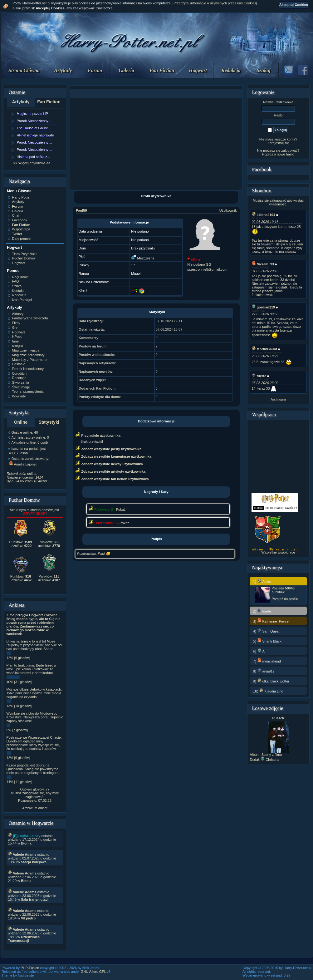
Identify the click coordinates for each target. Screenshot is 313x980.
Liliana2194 (264, 215)
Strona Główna (24, 70)
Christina (270, 760)
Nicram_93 (263, 264)
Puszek (278, 718)
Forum (95, 70)
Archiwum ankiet (35, 808)
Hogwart (198, 70)
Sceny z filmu (272, 755)
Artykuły (63, 70)
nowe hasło (286, 154)
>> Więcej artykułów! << (32, 163)
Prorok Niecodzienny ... (35, 121)
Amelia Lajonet (23, 464)
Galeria (126, 70)
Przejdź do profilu (285, 599)
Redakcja (231, 70)
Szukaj (263, 70)
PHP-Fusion (30, 968)
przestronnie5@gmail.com (207, 269)
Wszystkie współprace (278, 552)
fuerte (259, 376)
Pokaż (121, 510)
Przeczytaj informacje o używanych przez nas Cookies (215, 3)
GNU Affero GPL (93, 972)
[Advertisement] (156, 144)
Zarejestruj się (278, 143)
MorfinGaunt (264, 349)
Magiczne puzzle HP (32, 114)
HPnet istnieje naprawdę (35, 135)
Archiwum (278, 399)
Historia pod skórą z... (33, 157)
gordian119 (264, 307)
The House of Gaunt (32, 128)
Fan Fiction (162, 70)
